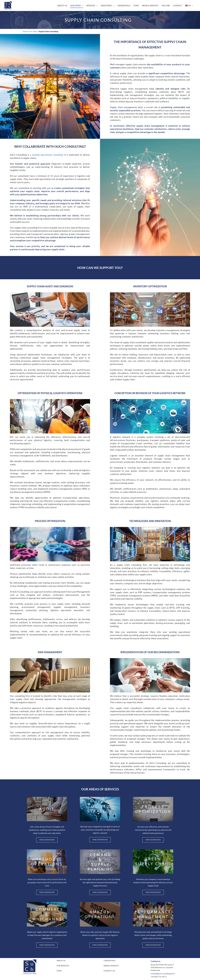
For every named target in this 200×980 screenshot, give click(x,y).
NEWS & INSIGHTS (111, 966)
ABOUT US (61, 960)
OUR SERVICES (63, 966)
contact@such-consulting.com (163, 974)
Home (25, 31)
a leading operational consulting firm (49, 155)
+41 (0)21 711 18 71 (159, 977)
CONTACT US (109, 971)
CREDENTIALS (110, 960)
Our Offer (33, 31)
